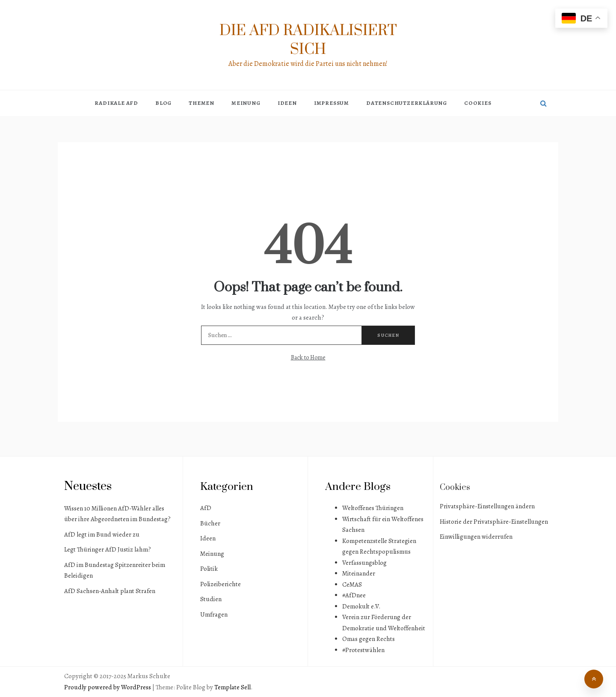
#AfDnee (354, 595)
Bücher (210, 523)
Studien (211, 599)
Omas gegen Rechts (369, 639)
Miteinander (359, 573)
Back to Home (308, 357)
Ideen (287, 103)
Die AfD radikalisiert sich (308, 40)
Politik (209, 569)
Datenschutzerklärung (407, 103)
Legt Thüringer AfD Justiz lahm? (108, 549)
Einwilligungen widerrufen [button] (476, 537)
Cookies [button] (478, 103)
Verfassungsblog (364, 563)
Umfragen (214, 614)
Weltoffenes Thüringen (373, 508)
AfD (206, 508)
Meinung (246, 103)
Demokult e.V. (361, 606)
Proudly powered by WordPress (108, 687)
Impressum (332, 103)
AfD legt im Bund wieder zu (102, 534)
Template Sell (232, 687)
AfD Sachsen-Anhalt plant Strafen (110, 591)
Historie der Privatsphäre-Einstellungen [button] (494, 522)
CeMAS (352, 584)
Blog (163, 103)
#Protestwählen (363, 650)
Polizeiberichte (221, 584)
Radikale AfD (116, 103)
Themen (201, 103)
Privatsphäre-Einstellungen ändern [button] (487, 506)
